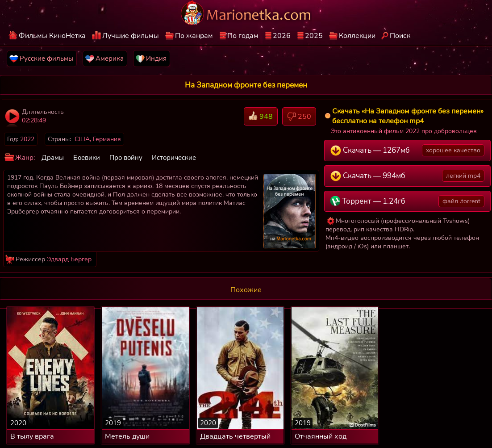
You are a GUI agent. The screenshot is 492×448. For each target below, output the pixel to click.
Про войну (126, 158)
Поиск (400, 36)
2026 (282, 36)
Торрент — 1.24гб (407, 201)
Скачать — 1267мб (407, 150)
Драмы (53, 158)
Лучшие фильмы (131, 36)
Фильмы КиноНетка (52, 36)
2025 (314, 36)
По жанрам (194, 36)
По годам (243, 36)
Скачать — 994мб (407, 176)
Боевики (87, 158)
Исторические (174, 158)
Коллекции (357, 36)
